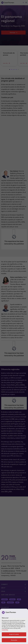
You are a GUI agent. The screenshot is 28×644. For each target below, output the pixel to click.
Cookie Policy (5, 630)
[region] (14, 626)
